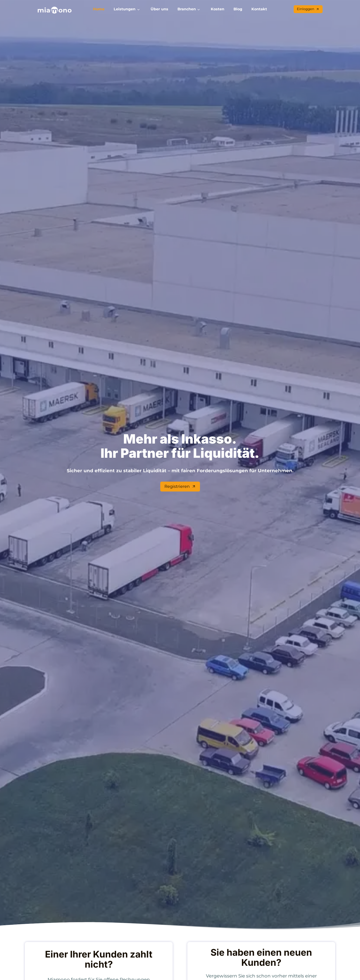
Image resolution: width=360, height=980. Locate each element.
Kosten (218, 9)
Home (99, 9)
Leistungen (125, 9)
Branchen (187, 9)
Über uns (159, 9)
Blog (238, 9)
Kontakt (259, 9)
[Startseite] (55, 10)
